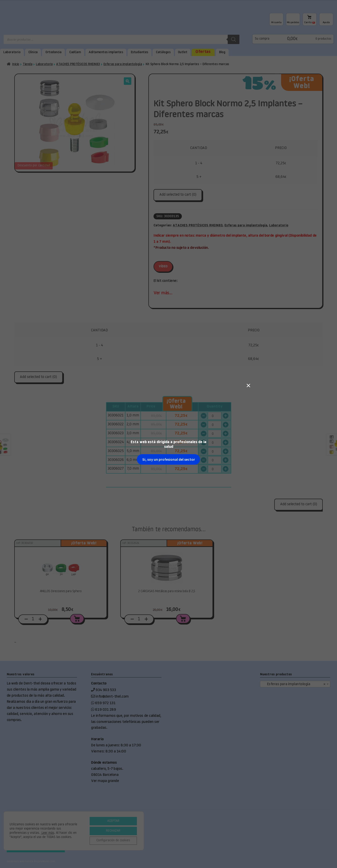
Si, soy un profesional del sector (169, 110)
